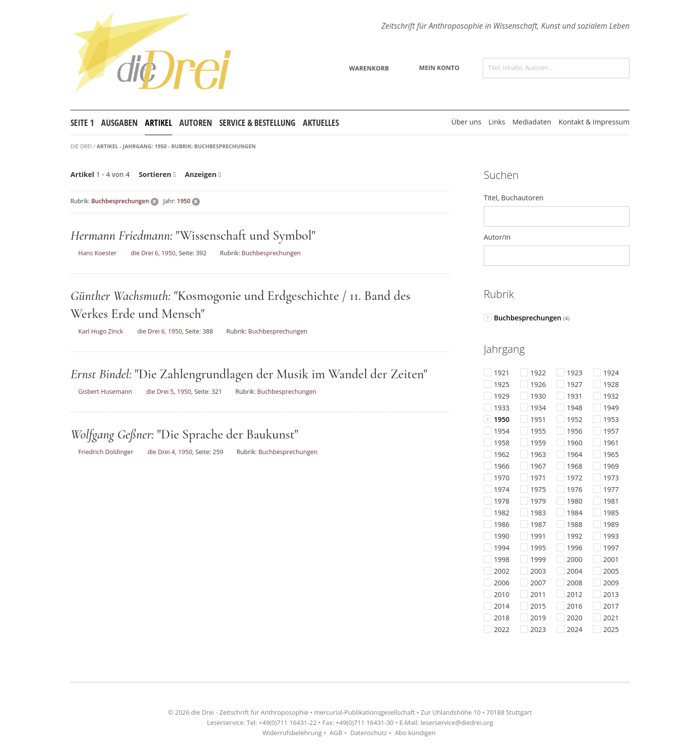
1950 (184, 201)
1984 (575, 513)
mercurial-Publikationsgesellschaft (364, 712)
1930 (538, 396)
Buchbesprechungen (120, 201)
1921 (502, 373)
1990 (502, 536)
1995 (538, 548)
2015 (538, 606)
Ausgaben (119, 123)
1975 (538, 490)
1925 (502, 385)
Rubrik (499, 294)
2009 (611, 583)
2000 (575, 560)
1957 (611, 431)
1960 (575, 443)
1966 (502, 466)
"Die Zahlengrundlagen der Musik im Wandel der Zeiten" (281, 374)
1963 (538, 455)
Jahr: (169, 201)
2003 (538, 571)
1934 (538, 408)
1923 (575, 373)
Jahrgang (504, 349)
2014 (502, 606)
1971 (538, 478)
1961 (611, 443)
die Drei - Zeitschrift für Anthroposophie (250, 712)
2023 (538, 630)
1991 (538, 536)
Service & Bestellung (257, 123)
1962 (502, 455)
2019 (538, 618)
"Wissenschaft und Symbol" (245, 236)
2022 (502, 630)
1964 (575, 455)
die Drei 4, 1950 (170, 452)
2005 (611, 571)
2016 (575, 606)
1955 (538, 431)
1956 (575, 431)
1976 (575, 490)
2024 (575, 630)
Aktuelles (321, 123)
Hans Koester (97, 253)
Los (618, 68)
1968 (575, 466)
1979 (538, 501)
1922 (538, 373)
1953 (611, 420)
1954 (502, 431)
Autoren (196, 123)
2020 (575, 618)
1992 (575, 536)
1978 (502, 501)
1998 (502, 560)
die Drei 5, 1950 (169, 391)
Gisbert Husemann (105, 391)
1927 (575, 385)
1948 (575, 408)
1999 (538, 560)
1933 (502, 408)
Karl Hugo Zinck (101, 331)
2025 (611, 630)
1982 (502, 513)
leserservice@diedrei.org (457, 722)
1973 (611, 478)
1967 (538, 466)
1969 (611, 466)
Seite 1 (82, 123)
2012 (575, 595)
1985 (611, 513)
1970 (502, 478)
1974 (502, 490)
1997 (611, 548)
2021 (611, 618)
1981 (611, 501)
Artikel (158, 123)
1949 (611, 408)
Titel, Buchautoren (514, 198)
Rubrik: (80, 201)
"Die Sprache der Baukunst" (227, 434)
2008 (575, 583)
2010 (502, 595)
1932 (611, 396)
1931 (575, 396)
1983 (538, 513)
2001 (611, 560)
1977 (611, 490)
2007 (538, 583)
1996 (575, 548)
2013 (611, 595)
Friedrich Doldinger (106, 452)
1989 (611, 525)
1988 (575, 525)
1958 (502, 443)
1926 (538, 385)
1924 (611, 373)
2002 (502, 571)
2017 (611, 606)
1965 (611, 455)
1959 (538, 443)
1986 (502, 525)
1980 (575, 501)
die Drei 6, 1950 (153, 253)
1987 (538, 525)
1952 (575, 420)
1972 (575, 478)
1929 (502, 396)
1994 (502, 548)
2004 (575, 571)
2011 (538, 595)
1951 (538, 420)
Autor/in (497, 237)
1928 (611, 385)
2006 (502, 583)
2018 (502, 618)
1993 (611, 536)
